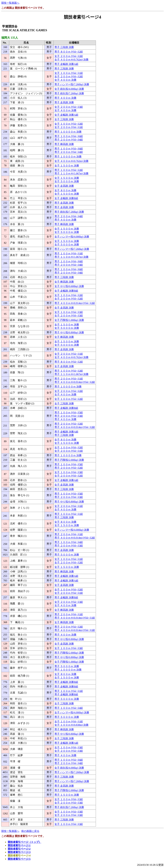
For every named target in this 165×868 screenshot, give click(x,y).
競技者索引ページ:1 (19, 845)
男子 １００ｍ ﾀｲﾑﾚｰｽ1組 (69, 253)
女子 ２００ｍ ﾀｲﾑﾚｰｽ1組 (69, 127)
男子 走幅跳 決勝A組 (66, 64)
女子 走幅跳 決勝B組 (66, 198)
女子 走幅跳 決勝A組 (66, 115)
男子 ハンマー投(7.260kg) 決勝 (72, 84)
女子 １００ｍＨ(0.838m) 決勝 (71, 725)
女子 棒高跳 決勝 (64, 282)
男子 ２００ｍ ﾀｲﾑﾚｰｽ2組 (69, 424)
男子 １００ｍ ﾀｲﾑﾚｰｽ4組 (69, 542)
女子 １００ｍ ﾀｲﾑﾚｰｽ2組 (69, 124)
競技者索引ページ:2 (19, 849)
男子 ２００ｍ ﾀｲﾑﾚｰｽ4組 (69, 140)
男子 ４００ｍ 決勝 (65, 98)
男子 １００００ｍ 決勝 (68, 132)
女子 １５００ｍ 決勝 (67, 166)
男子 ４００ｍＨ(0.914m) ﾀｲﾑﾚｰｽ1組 (75, 618)
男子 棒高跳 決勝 (64, 144)
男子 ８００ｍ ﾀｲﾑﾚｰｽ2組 (69, 52)
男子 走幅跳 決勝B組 (66, 408)
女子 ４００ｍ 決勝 (65, 80)
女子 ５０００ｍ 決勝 (67, 181)
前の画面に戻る (30, 831)
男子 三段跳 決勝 (64, 47)
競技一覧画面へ (10, 3)
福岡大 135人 (10, 38)
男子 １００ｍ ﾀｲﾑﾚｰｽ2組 (69, 170)
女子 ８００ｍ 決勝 (65, 190)
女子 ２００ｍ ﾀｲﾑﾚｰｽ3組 (69, 107)
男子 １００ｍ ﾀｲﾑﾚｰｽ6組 (69, 136)
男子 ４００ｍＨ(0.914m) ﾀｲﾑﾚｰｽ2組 (75, 303)
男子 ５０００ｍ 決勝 (67, 555)
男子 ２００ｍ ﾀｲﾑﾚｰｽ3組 (69, 416)
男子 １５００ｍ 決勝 (67, 795)
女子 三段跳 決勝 (64, 119)
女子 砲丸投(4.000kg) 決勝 (69, 89)
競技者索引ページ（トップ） (24, 842)
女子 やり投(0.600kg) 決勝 (69, 286)
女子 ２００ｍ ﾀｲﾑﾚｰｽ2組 (69, 56)
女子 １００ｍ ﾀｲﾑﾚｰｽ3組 (69, 312)
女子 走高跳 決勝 (64, 186)
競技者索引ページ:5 (19, 859)
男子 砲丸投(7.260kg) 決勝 (69, 93)
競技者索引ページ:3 (19, 852)
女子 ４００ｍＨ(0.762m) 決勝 (71, 60)
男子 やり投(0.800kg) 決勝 (69, 332)
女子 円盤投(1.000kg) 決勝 (69, 320)
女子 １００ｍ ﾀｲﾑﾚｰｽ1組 (69, 73)
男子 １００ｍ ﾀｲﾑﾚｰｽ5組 (69, 412)
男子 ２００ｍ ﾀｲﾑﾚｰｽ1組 (69, 379)
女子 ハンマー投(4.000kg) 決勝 (72, 237)
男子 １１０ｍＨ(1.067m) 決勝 (71, 173)
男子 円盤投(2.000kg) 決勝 (69, 460)
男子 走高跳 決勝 (64, 102)
